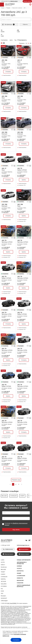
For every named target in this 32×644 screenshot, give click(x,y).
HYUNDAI (4, 586)
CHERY (3, 574)
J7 (2, 35)
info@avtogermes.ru (23, 545)
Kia (2, 589)
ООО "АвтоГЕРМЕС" (12, 603)
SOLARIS (4, 584)
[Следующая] (22, 484)
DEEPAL (3, 579)
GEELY (3, 565)
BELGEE (3, 569)
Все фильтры (8, 24)
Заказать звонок (27, 1)
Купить (24, 180)
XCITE (3, 562)
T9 (3, 31)
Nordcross (4, 567)
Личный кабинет (25, 549)
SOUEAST (4, 598)
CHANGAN (4, 577)
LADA (3, 560)
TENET (3, 572)
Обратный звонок (9, 554)
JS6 (18, 31)
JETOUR (3, 581)
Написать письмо (25, 554)
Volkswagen (4, 601)
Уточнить (8, 72)
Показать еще (16, 480)
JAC (2, 593)
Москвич (3, 596)
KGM (2, 591)
